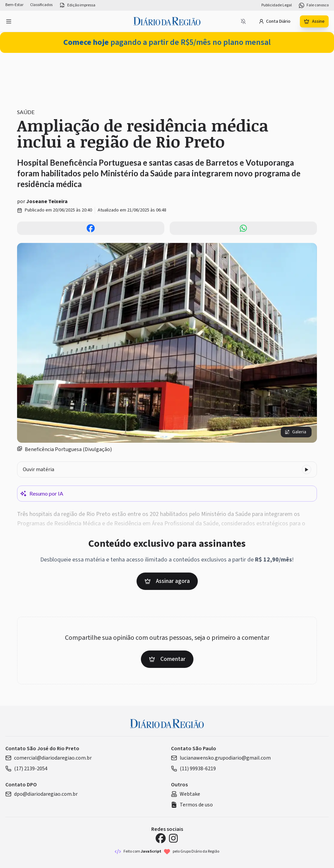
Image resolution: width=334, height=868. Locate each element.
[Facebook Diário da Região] (161, 838)
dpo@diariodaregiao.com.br (41, 794)
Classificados (41, 5)
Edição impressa (77, 5)
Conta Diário (275, 21)
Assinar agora (167, 581)
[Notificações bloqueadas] (243, 21)
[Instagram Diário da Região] (173, 838)
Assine (314, 21)
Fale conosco (314, 5)
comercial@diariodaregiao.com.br (49, 758)
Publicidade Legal (277, 5)
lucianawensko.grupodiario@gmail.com (221, 758)
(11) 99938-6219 (193, 769)
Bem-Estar (14, 5)
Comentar (167, 659)
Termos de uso (192, 805)
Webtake (186, 794)
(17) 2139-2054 (26, 769)
